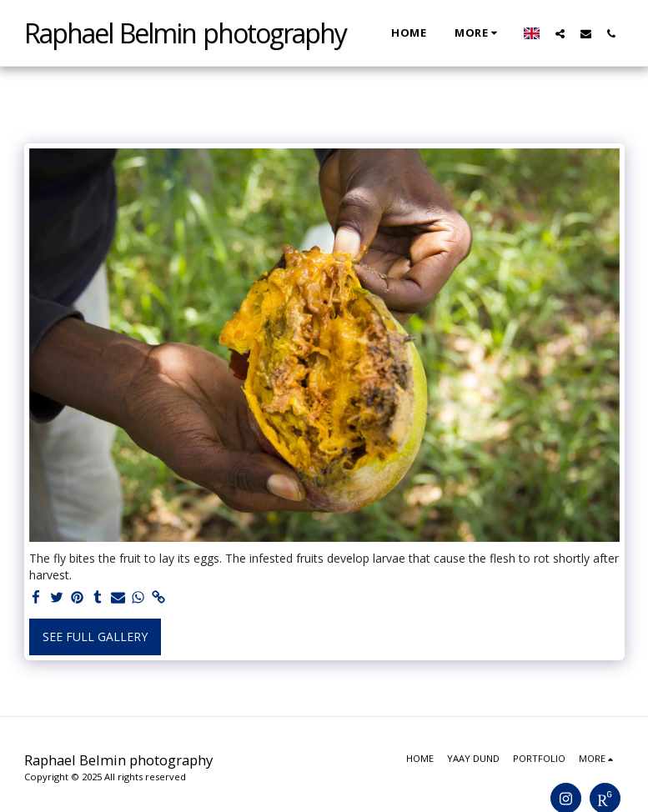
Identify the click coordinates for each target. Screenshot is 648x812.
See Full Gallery (95, 637)
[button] (560, 33)
